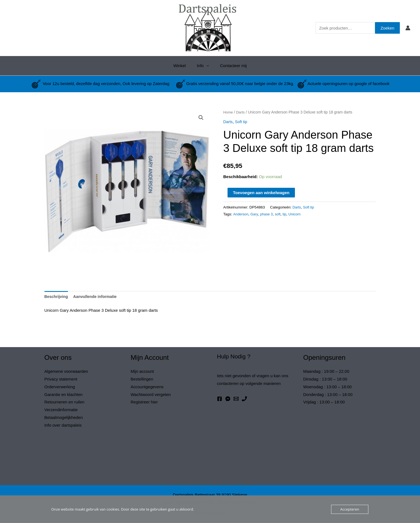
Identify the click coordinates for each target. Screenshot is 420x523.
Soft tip (242, 122)
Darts (241, 112)
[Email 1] (236, 399)
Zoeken (387, 28)
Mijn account (142, 372)
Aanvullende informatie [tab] (97, 297)
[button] (201, 118)
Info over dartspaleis (63, 426)
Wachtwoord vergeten (151, 395)
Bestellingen (142, 380)
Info (200, 66)
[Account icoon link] (408, 28)
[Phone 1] (244, 399)
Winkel (182, 66)
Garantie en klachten (64, 395)
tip (287, 214)
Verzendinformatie (61, 410)
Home (229, 112)
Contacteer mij (231, 66)
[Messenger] (228, 399)
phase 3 (268, 214)
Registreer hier (144, 403)
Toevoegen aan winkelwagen (261, 193)
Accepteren (350, 509)
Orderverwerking (60, 387)
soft (280, 214)
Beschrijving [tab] (57, 297)
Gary (255, 214)
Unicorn (297, 214)
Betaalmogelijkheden (64, 418)
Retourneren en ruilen (64, 403)
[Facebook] (220, 399)
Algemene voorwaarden (66, 372)
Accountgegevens (147, 387)
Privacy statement (61, 380)
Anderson (241, 214)
